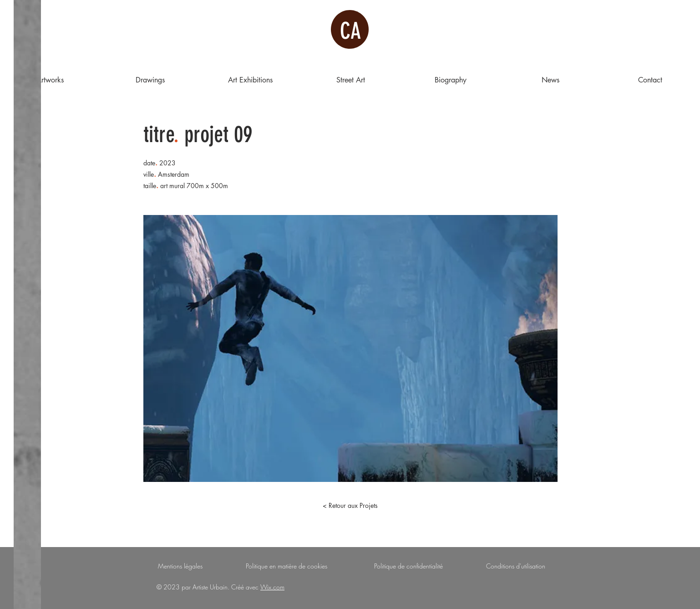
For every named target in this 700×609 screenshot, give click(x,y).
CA (350, 31)
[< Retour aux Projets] (350, 506)
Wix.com (272, 587)
